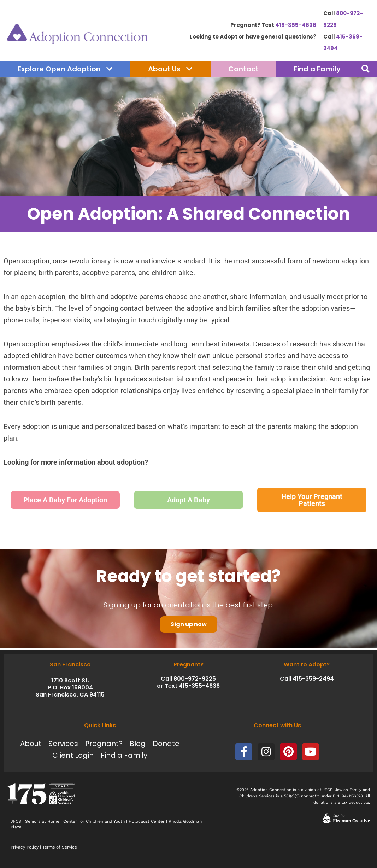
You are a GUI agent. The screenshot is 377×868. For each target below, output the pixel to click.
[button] (366, 69)
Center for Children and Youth (94, 821)
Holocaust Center (147, 821)
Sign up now (189, 626)
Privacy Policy (25, 847)
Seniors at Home (42, 821)
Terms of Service (60, 847)
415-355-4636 (296, 25)
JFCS (16, 821)
